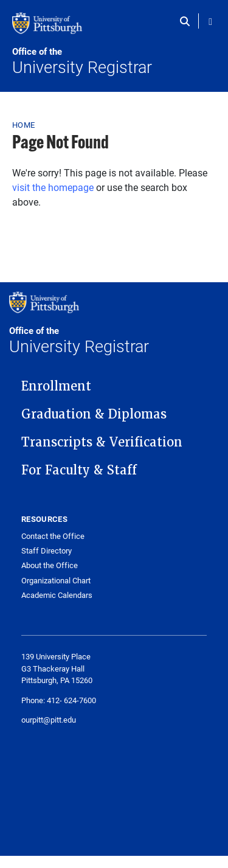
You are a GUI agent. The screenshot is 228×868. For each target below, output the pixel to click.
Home (23, 125)
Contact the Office (53, 536)
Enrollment (56, 386)
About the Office (50, 565)
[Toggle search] (188, 21)
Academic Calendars (57, 595)
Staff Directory (47, 551)
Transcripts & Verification (102, 442)
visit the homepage (53, 187)
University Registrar (114, 61)
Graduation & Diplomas (94, 414)
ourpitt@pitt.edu (49, 720)
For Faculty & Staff (79, 470)
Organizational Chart (56, 581)
